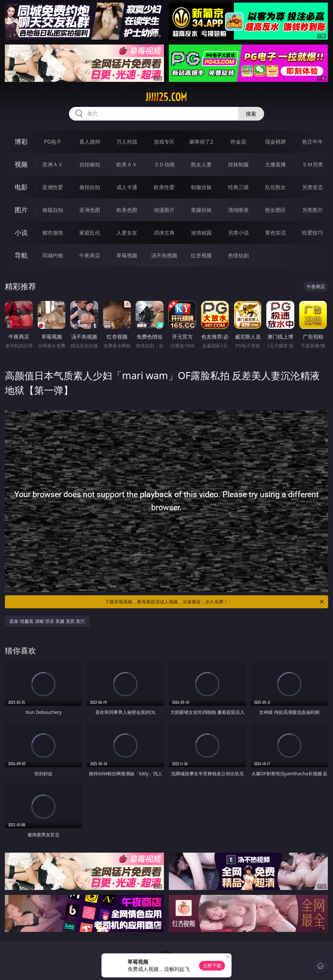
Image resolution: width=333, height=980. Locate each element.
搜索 (251, 114)
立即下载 (212, 966)
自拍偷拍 (90, 164)
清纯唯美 (238, 210)
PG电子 (53, 142)
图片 (21, 210)
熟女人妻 (201, 164)
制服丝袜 (201, 187)
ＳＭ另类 (313, 164)
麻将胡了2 (201, 142)
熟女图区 (275, 210)
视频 (21, 164)
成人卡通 (127, 187)
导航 (21, 255)
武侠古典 (164, 233)
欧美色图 (127, 210)
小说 (21, 232)
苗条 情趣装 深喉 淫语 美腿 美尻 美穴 (47, 621)
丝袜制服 (238, 164)
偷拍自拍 (90, 187)
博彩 (21, 142)
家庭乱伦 (90, 233)
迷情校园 (201, 233)
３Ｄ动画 (164, 164)
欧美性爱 (164, 187)
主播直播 (275, 164)
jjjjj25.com (166, 97)
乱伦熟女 (275, 187)
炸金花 (238, 142)
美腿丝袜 (201, 210)
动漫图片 (164, 210)
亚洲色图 (90, 210)
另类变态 (313, 187)
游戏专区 (164, 142)
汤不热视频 (164, 255)
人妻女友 (127, 233)
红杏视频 (201, 255)
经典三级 (238, 187)
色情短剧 (238, 255)
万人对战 (127, 142)
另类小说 (238, 233)
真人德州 (90, 142)
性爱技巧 (313, 233)
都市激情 (53, 233)
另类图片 (313, 210)
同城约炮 (53, 255)
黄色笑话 (275, 233)
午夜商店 (90, 255)
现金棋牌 (275, 142)
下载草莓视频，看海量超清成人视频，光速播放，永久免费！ (215, 602)
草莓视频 (127, 255)
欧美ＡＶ (127, 164)
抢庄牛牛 (313, 142)
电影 (21, 187)
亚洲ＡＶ (53, 164)
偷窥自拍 (53, 210)
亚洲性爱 (53, 187)
